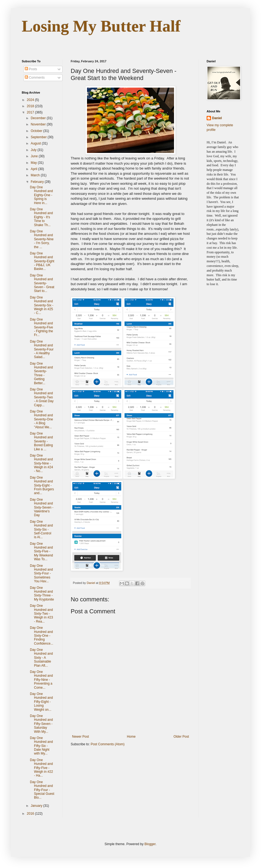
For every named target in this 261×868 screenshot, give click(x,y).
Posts (31, 69)
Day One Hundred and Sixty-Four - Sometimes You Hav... (41, 574)
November (39, 124)
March (36, 175)
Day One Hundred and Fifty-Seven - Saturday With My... (41, 724)
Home (131, 737)
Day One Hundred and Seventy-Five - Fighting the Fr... (41, 327)
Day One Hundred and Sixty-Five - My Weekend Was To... (41, 552)
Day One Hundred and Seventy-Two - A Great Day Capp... (42, 397)
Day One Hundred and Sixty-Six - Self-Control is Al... (41, 530)
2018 (31, 106)
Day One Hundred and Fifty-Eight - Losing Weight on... (41, 702)
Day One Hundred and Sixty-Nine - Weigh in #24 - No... (41, 463)
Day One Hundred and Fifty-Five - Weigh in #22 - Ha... (41, 768)
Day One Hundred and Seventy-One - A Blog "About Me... (41, 419)
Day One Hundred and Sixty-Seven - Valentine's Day (42, 507)
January (37, 806)
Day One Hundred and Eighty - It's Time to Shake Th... (41, 217)
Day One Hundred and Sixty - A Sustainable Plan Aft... (41, 658)
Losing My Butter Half (101, 26)
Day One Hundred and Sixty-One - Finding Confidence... (42, 636)
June (35, 156)
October (37, 131)
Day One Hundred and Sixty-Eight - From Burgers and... (42, 485)
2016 (31, 814)
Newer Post (80, 737)
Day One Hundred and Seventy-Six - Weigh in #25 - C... (42, 305)
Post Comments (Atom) (108, 744)
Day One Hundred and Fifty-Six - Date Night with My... (41, 746)
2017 (31, 112)
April (34, 169)
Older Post (181, 737)
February (38, 182)
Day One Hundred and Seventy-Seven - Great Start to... (42, 283)
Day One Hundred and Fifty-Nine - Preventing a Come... (41, 680)
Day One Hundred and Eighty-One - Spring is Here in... (41, 195)
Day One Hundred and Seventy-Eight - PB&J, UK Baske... (42, 261)
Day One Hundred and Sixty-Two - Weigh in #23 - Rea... (41, 614)
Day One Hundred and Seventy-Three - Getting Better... (41, 373)
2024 (31, 100)
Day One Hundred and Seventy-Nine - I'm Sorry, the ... (42, 239)
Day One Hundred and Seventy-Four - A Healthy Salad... (42, 349)
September (39, 137)
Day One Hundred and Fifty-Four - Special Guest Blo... (42, 790)
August (36, 143)
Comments (35, 78)
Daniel (217, 118)
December (39, 118)
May (34, 163)
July (34, 150)
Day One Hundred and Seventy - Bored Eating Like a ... (41, 441)
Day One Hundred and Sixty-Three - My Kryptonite (42, 594)
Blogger (150, 844)
